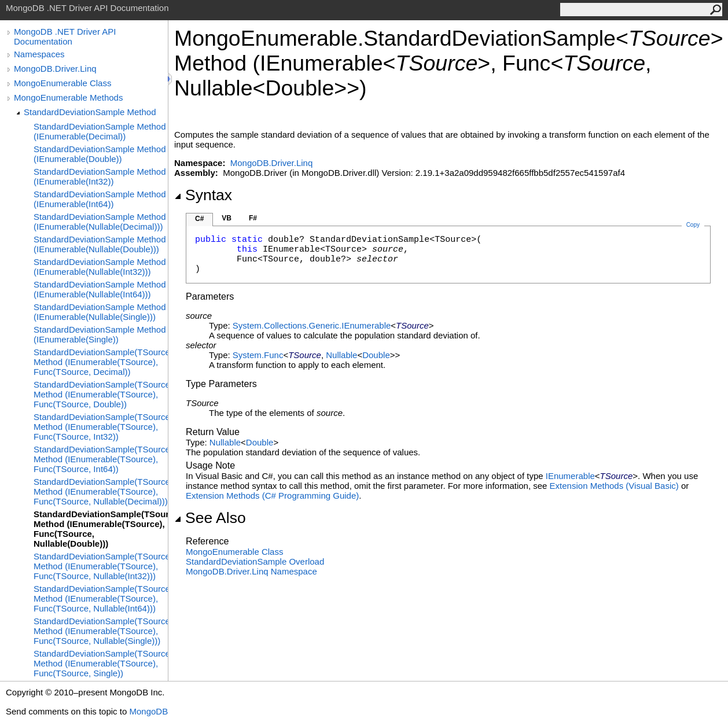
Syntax (203, 195)
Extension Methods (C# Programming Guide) (272, 496)
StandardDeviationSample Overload (255, 561)
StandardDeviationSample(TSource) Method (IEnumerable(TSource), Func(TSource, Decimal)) (101, 362)
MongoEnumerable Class (62, 83)
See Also (210, 518)
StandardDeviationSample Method (90, 112)
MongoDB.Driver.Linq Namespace (251, 571)
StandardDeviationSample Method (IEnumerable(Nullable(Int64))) (100, 289)
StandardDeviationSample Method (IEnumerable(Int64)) (100, 199)
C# (199, 219)
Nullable (341, 355)
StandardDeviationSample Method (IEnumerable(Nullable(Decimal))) (100, 222)
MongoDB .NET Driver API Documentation (65, 36)
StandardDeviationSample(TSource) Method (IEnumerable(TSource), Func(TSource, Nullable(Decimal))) (101, 491)
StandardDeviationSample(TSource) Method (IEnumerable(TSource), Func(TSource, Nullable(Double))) (101, 529)
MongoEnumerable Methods (68, 97)
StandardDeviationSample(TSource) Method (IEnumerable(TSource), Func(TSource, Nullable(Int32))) (101, 566)
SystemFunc (258, 355)
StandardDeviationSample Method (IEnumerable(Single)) (100, 334)
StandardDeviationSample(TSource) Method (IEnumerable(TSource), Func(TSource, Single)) (101, 663)
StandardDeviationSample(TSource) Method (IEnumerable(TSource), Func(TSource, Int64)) (101, 459)
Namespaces (39, 54)
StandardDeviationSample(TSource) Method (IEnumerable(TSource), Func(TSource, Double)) (101, 394)
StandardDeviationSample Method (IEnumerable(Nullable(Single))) (100, 312)
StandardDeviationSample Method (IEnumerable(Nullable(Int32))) (100, 267)
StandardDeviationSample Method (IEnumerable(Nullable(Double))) (100, 244)
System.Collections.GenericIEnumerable (312, 325)
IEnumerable (570, 476)
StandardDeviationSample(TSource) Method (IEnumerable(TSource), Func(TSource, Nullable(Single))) (101, 631)
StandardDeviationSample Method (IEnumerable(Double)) (100, 154)
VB (227, 218)
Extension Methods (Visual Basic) (614, 486)
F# (253, 218)
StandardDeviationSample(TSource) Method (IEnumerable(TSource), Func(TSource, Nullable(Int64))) (101, 598)
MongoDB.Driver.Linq (55, 69)
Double (376, 355)
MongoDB (148, 711)
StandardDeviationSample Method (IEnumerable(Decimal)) (100, 131)
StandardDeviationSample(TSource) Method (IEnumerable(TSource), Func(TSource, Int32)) (101, 427)
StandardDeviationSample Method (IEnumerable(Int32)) (100, 176)
